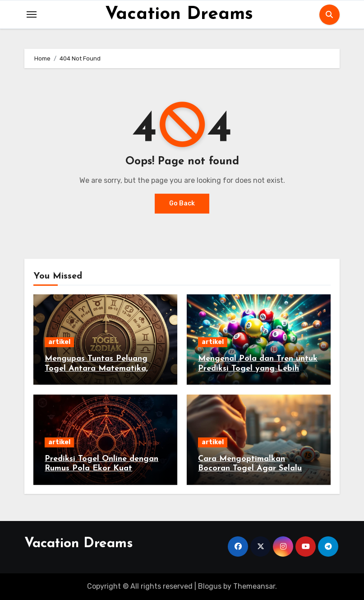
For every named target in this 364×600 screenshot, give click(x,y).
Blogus (210, 586)
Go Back (182, 203)
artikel (59, 342)
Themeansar (254, 586)
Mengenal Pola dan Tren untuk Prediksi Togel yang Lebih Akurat (258, 368)
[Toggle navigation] (32, 14)
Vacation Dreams (179, 14)
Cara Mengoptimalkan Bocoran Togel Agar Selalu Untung (250, 469)
